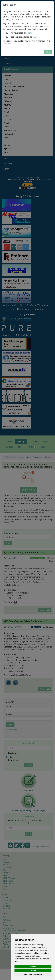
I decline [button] (33, 970)
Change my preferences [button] (33, 974)
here (30, 33)
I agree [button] (33, 966)
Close (48, 52)
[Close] (51, 4)
